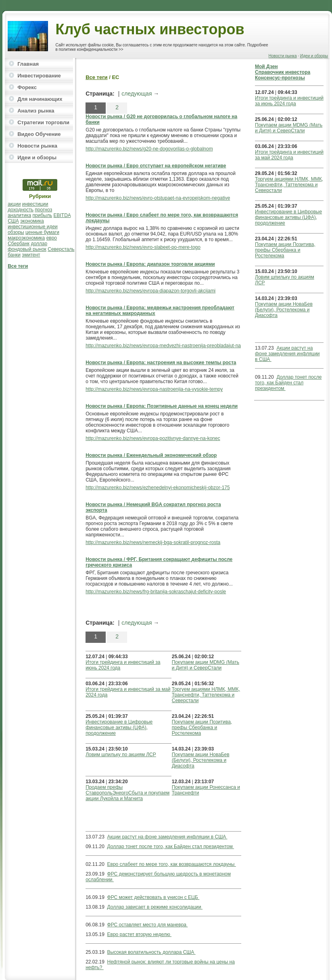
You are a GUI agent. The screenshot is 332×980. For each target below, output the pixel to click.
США (13, 221)
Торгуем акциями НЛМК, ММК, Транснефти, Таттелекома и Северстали (206, 695)
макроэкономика (26, 238)
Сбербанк (19, 244)
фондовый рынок (27, 249)
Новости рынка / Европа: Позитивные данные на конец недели (162, 406)
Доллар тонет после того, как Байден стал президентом (171, 847)
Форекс (27, 87)
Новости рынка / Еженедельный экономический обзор (151, 455)
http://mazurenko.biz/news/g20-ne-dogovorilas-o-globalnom (149, 149)
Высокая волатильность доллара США (151, 952)
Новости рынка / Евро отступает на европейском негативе (156, 166)
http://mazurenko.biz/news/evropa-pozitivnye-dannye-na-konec (153, 438)
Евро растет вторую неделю (140, 934)
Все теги (18, 266)
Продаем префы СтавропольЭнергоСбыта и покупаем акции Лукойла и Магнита (127, 793)
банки (14, 255)
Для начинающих (40, 99)
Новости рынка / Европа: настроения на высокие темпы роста (161, 363)
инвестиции (35, 204)
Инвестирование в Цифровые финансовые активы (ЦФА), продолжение (119, 728)
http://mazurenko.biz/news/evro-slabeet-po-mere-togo (143, 247)
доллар (39, 244)
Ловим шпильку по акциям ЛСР (121, 755)
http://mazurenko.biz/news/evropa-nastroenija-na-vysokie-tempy (154, 389)
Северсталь (61, 249)
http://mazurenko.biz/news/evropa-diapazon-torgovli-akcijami (150, 291)
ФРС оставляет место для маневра (148, 925)
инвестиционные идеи (33, 227)
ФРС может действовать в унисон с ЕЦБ (153, 897)
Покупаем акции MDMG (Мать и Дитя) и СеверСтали (206, 665)
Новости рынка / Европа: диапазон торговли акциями (150, 264)
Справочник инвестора (283, 72)
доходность (21, 210)
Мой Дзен (266, 67)
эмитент (31, 255)
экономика (32, 221)
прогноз (43, 210)
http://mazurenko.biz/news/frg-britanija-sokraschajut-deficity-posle (156, 592)
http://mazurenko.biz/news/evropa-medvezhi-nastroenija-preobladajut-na (163, 346)
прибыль (43, 215)
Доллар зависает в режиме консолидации (155, 907)
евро (52, 238)
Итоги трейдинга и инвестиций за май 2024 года (289, 155)
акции (14, 204)
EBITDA (62, 215)
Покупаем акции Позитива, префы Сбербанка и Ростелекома (202, 728)
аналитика (19, 215)
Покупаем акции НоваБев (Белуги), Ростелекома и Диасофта (201, 760)
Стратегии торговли (43, 122)
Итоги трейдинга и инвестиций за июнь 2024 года (289, 101)
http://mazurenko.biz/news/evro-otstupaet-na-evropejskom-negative (158, 198)
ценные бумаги (42, 232)
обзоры (16, 232)
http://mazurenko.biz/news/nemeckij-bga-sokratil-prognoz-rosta (153, 542)
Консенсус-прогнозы (280, 78)
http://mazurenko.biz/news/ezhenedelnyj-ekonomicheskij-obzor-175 (158, 488)
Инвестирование (39, 76)
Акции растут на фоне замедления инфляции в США (167, 837)
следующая (137, 94)
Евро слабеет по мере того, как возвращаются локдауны (172, 864)
